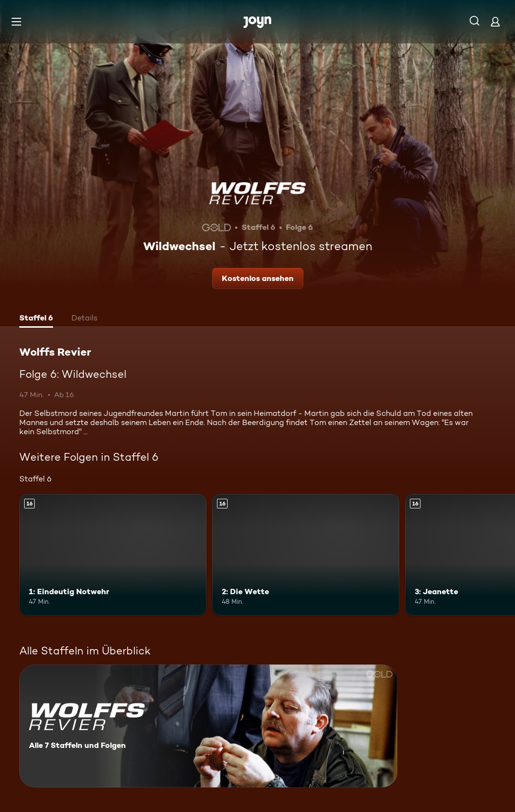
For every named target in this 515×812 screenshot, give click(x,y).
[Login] (495, 21)
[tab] (36, 319)
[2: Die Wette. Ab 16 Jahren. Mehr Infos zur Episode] (306, 555)
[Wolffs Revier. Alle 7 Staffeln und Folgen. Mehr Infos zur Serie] (208, 726)
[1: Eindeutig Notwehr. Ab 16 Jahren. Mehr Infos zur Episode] (113, 555)
